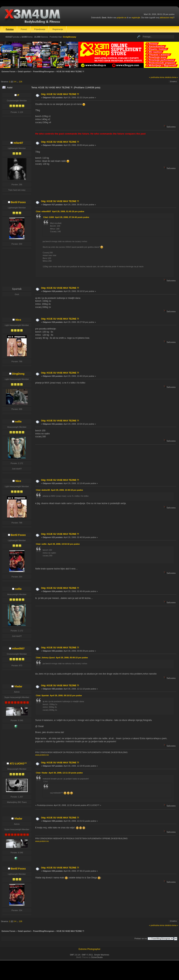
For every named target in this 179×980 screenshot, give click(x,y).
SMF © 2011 (87, 955)
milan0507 (18, 649)
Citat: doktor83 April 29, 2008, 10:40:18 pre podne (59, 490)
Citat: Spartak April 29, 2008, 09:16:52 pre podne (59, 695)
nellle (18, 422)
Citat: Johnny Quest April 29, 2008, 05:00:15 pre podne (62, 658)
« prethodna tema (157, 77)
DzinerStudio (97, 957)
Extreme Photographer (90, 949)
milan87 (18, 143)
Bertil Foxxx (18, 202)
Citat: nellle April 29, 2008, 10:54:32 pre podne (58, 544)
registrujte (136, 18)
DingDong (18, 374)
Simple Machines (102, 955)
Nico (18, 320)
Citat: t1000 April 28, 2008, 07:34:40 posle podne (66, 217)
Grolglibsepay (70, 37)
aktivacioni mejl (167, 18)
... (18, 82)
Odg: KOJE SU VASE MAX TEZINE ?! (60, 94)
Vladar (18, 686)
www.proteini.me (42, 755)
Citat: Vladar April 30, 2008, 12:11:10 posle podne (59, 773)
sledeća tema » (171, 77)
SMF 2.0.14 (75, 955)
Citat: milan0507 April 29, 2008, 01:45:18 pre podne (60, 211)
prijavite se (122, 18)
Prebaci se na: (141, 938)
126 (21, 82)
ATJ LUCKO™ (18, 764)
